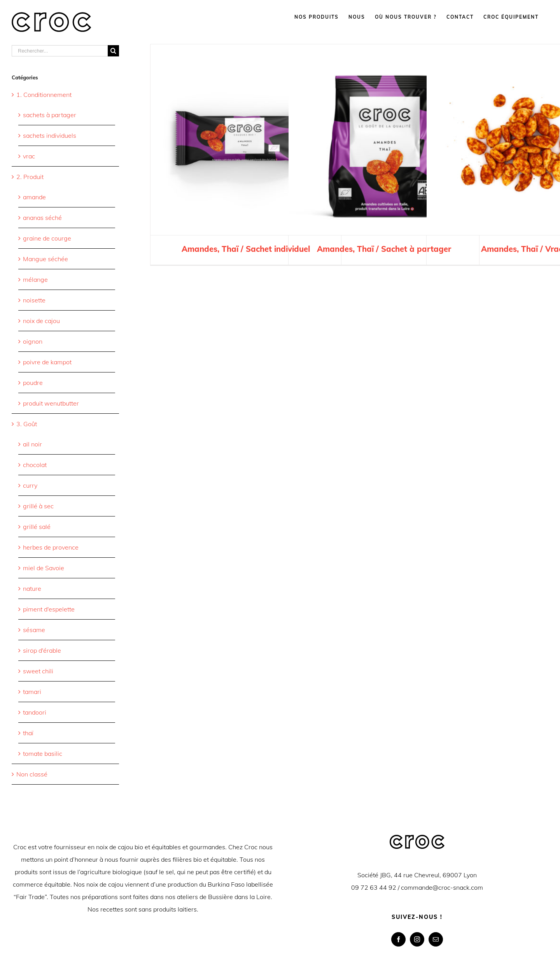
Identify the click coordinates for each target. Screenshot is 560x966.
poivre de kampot (47, 362)
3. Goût (27, 424)
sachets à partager (50, 115)
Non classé (32, 774)
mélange (35, 279)
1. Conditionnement (44, 95)
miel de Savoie (44, 568)
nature (32, 588)
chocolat (35, 465)
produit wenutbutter (51, 403)
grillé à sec (38, 506)
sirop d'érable (42, 650)
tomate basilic (43, 753)
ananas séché (42, 218)
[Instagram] (417, 939)
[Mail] (436, 939)
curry (30, 485)
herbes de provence (51, 547)
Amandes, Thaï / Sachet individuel (246, 249)
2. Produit (30, 177)
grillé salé (37, 527)
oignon (33, 341)
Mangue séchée (45, 259)
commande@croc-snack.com (442, 887)
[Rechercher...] (60, 51)
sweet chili (38, 671)
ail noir (32, 444)
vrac (29, 156)
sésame (34, 630)
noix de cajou (41, 321)
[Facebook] (398, 939)
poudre (33, 383)
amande (34, 197)
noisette (34, 300)
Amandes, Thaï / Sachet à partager (384, 249)
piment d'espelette (49, 609)
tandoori (35, 712)
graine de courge (47, 238)
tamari (32, 692)
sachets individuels (50, 135)
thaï (28, 733)
